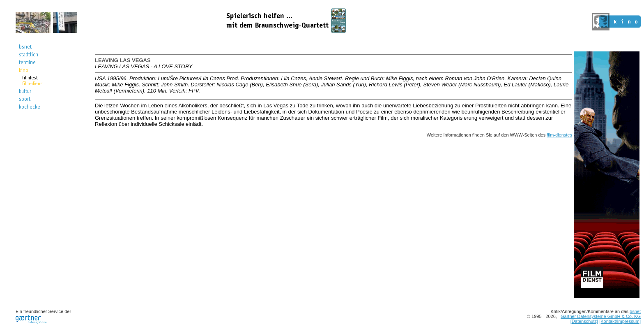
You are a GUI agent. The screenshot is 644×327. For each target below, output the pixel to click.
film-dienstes (559, 135)
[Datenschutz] (584, 321)
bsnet (635, 311)
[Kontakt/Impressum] (620, 321)
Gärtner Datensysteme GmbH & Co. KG (601, 316)
